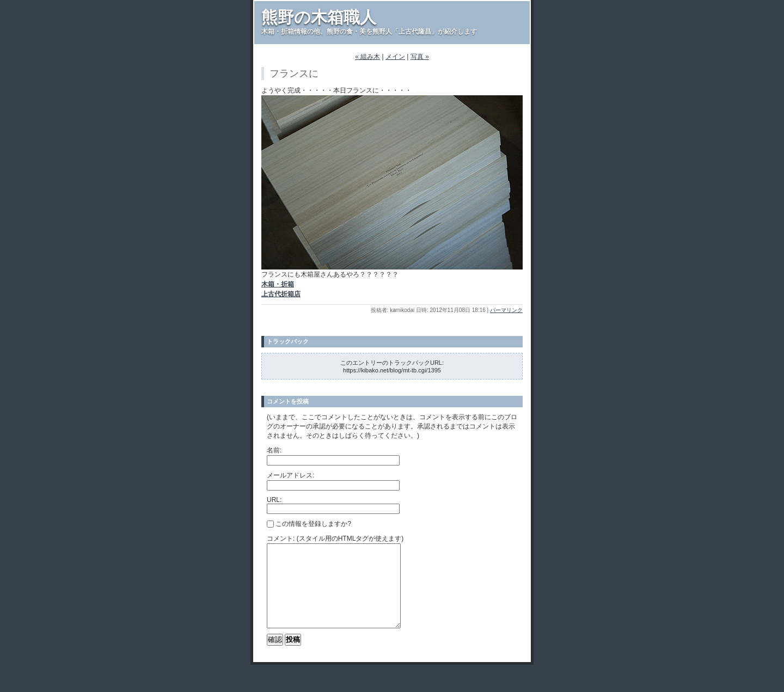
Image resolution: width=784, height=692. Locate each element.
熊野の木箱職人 (319, 17)
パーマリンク (506, 310)
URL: (274, 500)
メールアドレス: (290, 475)
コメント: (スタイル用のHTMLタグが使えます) (335, 538)
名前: (274, 450)
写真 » (420, 57)
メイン (395, 57)
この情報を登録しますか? (309, 524)
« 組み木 (367, 57)
